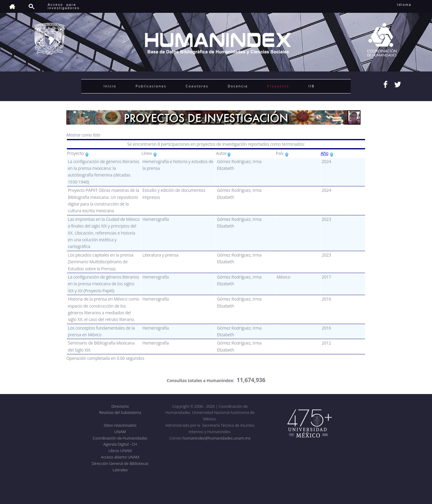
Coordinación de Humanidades (120, 438)
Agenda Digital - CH (120, 444)
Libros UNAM (120, 451)
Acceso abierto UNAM (120, 457)
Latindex (120, 470)
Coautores (197, 86)
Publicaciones (151, 86)
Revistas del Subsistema (120, 412)
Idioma (412, 5)
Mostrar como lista (83, 135)
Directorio (120, 406)
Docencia (238, 86)
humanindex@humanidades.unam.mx (216, 438)
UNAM (120, 432)
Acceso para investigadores (64, 6)
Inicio (110, 86)
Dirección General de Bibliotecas (120, 463)
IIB (311, 86)
